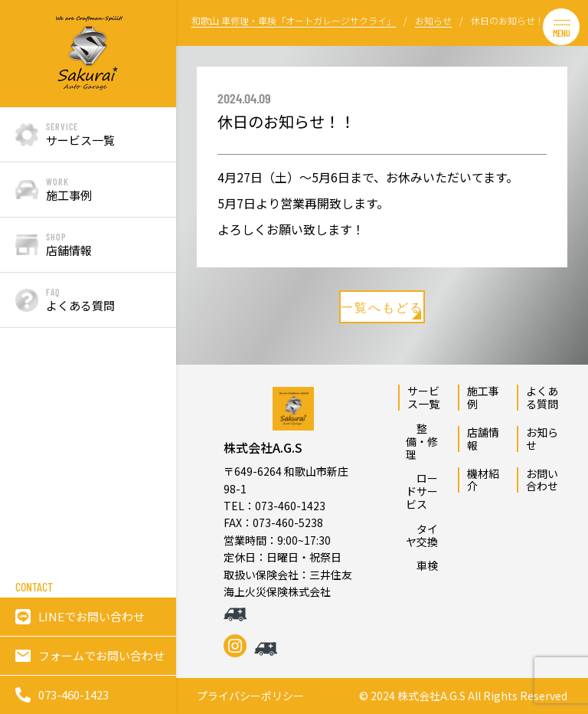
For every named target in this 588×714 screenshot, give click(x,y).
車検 (422, 565)
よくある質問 (542, 397)
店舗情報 (483, 439)
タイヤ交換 (422, 535)
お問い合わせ (542, 480)
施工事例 (483, 397)
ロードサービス (422, 491)
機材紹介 (483, 480)
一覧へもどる (382, 310)
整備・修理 (422, 441)
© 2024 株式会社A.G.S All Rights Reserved (463, 696)
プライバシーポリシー (250, 696)
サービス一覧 (423, 397)
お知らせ (542, 439)
